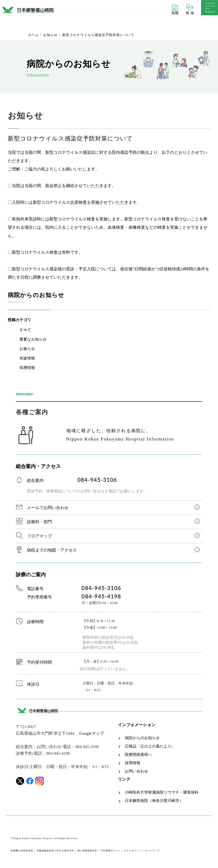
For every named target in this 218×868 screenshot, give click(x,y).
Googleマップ (92, 733)
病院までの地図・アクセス (52, 550)
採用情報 (27, 368)
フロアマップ (39, 536)
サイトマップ (152, 851)
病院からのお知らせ (142, 738)
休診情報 (27, 358)
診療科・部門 (39, 522)
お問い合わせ (136, 771)
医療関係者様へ (138, 755)
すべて (25, 330)
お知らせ (50, 35)
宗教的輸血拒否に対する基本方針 (55, 851)
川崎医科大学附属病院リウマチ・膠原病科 (162, 792)
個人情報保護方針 (87, 851)
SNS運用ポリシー (111, 851)
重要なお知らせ (33, 339)
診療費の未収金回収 (22, 851)
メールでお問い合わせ (48, 508)
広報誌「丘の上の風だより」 (150, 746)
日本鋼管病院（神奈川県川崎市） (154, 801)
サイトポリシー (133, 851)
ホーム (33, 35)
